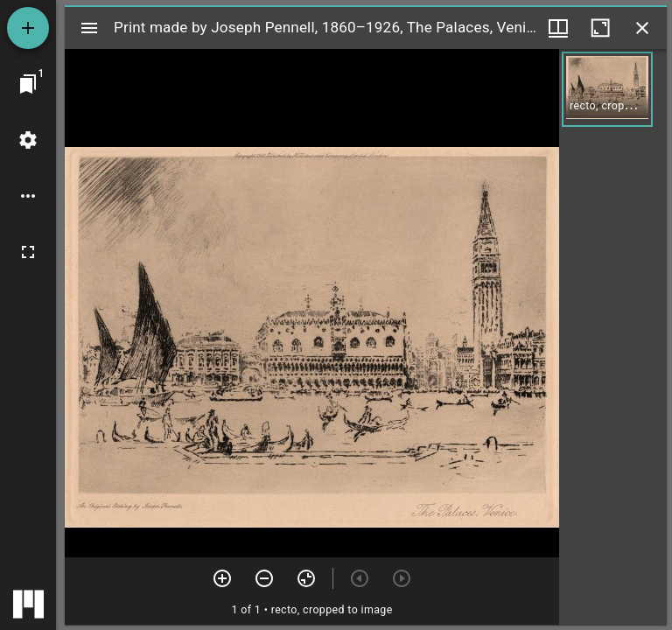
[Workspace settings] (28, 140)
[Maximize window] (600, 28)
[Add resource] (28, 28)
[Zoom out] (264, 578)
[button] (607, 89)
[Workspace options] (28, 196)
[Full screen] (28, 252)
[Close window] (642, 28)
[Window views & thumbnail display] (558, 28)
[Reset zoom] (306, 578)
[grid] (613, 337)
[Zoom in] (222, 578)
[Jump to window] (28, 84)
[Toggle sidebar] (89, 28)
